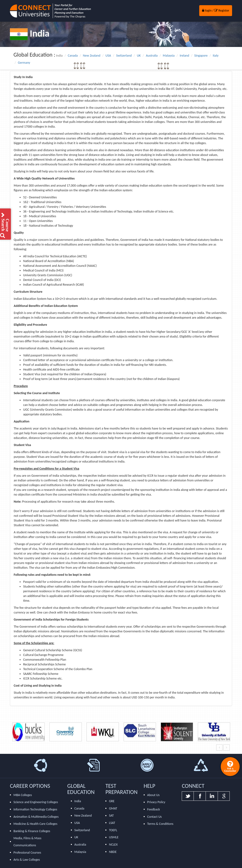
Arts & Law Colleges (27, 860)
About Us (153, 795)
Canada (73, 56)
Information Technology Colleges (35, 809)
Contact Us (155, 817)
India (78, 801)
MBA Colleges (23, 795)
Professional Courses (27, 853)
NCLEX (113, 845)
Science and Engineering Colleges (36, 802)
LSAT (112, 823)
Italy (216, 56)
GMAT (113, 808)
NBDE (113, 852)
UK (139, 56)
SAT (111, 816)
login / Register (216, 10)
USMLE (114, 837)
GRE (112, 801)
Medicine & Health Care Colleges (35, 824)
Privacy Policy (156, 802)
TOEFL (113, 830)
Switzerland (124, 56)
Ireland (185, 56)
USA (108, 56)
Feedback (154, 809)
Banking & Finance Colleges (32, 831)
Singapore (201, 56)
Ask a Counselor (230, 766)
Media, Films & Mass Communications (27, 842)
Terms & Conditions (160, 824)
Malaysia (169, 56)
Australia (152, 56)
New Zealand (92, 56)
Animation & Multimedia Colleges (36, 817)
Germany (24, 63)
